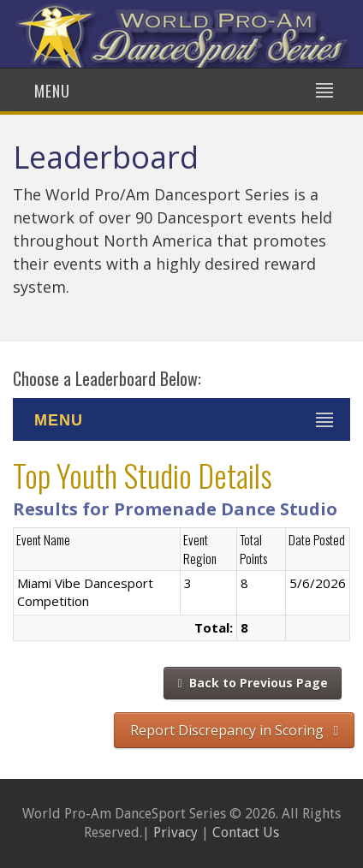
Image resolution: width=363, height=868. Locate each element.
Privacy (176, 832)
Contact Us (246, 832)
